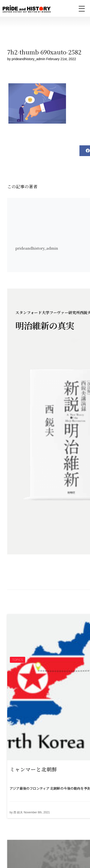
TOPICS (18, 660)
